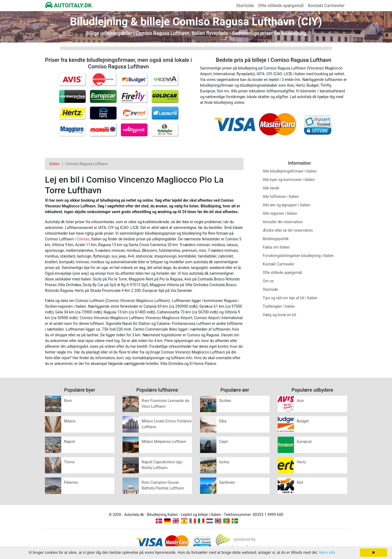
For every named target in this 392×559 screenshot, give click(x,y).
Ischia (224, 462)
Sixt (300, 482)
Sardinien (227, 482)
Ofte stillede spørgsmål (281, 6)
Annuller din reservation (283, 222)
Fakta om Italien (276, 247)
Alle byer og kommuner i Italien (289, 180)
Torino (69, 462)
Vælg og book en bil (279, 315)
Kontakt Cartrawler (326, 6)
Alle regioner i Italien (280, 213)
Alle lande (271, 188)
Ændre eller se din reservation (288, 230)
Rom (68, 401)
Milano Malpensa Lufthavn (164, 442)
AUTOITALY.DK (68, 5)
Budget (303, 421)
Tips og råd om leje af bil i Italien (290, 298)
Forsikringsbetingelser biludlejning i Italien (298, 256)
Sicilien (225, 401)
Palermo (71, 482)
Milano (70, 421)
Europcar (304, 442)
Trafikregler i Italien (279, 306)
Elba (223, 421)
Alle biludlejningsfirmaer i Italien (290, 171)
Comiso (83, 239)
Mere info (327, 552)
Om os (268, 281)
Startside (245, 6)
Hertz (301, 462)
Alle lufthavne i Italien (281, 197)
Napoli (69, 442)
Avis (300, 401)
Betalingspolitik (276, 239)
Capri (224, 442)
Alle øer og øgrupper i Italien (286, 205)
